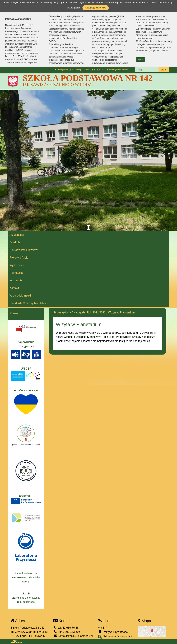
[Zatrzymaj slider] (88, 228)
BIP (103, 628)
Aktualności (17, 235)
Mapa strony (75, 70)
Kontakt (14, 288)
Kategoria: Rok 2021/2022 (90, 313)
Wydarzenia (17, 265)
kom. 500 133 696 (67, 632)
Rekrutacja (16, 273)
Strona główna (61, 70)
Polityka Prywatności (113, 632)
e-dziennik (16, 280)
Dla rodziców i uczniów (24, 250)
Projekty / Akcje (19, 258)
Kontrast (101, 70)
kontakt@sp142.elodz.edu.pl (73, 636)
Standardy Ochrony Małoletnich (29, 303)
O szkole (15, 242)
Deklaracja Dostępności (115, 637)
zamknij (140, 59)
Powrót (14, 313)
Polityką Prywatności (81, 3)
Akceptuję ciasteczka (96, 8)
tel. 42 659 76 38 (66, 628)
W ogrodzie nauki (20, 296)
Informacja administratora (118, 70)
